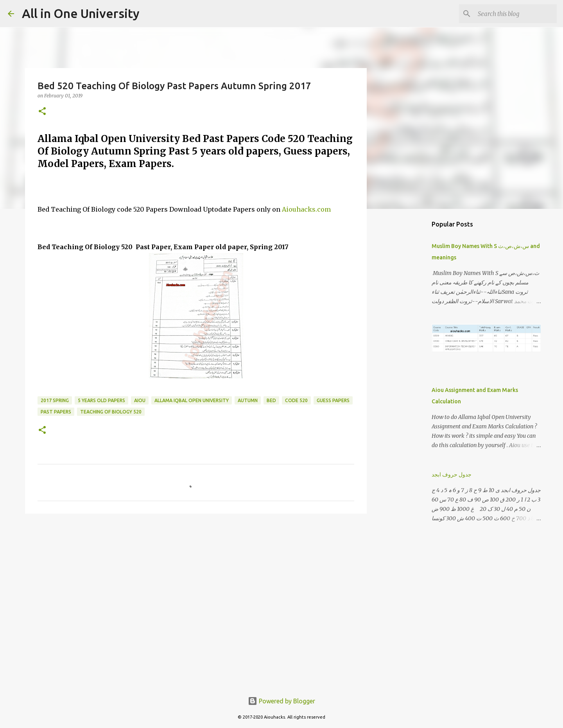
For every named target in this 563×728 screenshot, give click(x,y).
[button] (42, 112)
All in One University (81, 13)
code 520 (296, 400)
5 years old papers (101, 400)
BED (271, 400)
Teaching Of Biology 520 (111, 412)
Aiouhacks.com (306, 209)
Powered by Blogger (281, 701)
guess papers (333, 400)
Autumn (248, 400)
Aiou (140, 400)
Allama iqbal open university (192, 400)
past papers (56, 412)
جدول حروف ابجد (452, 475)
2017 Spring (55, 400)
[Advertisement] (196, 580)
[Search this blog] (516, 14)
